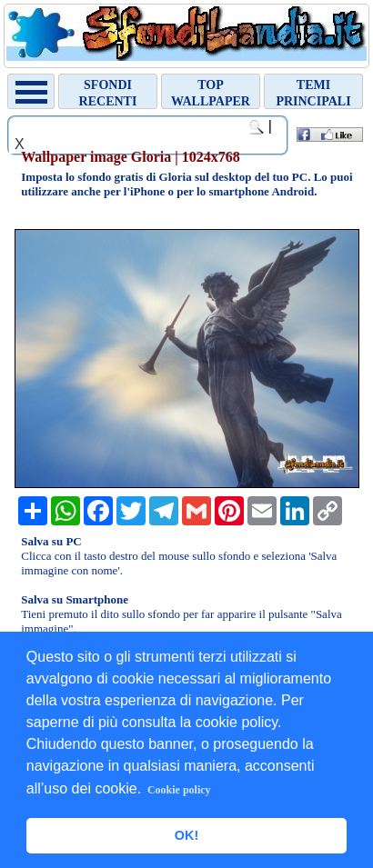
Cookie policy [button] (179, 790)
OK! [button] (186, 835)
